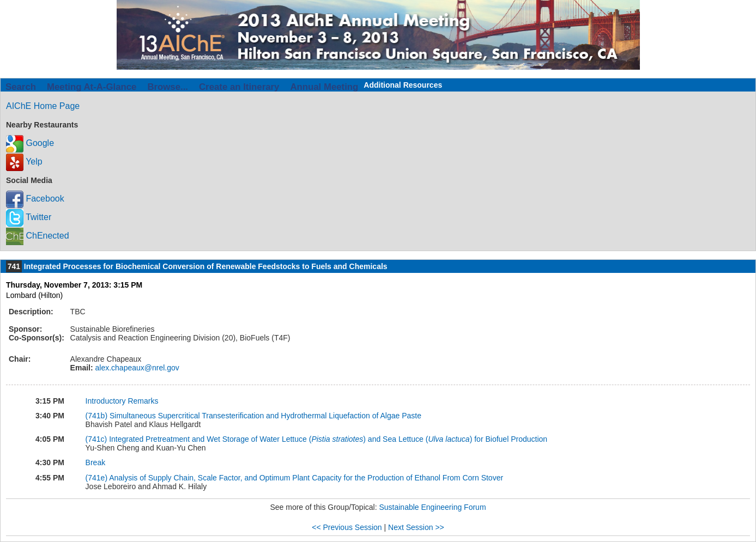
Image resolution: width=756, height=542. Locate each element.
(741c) (98, 439)
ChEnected (38, 236)
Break (96, 462)
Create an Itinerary (239, 87)
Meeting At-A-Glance (92, 87)
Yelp (24, 162)
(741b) (98, 416)
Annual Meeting (324, 87)
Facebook (35, 199)
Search (21, 87)
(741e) (98, 478)
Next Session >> (416, 527)
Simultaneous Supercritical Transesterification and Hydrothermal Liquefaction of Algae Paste (265, 416)
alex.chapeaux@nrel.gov (136, 368)
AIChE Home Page (43, 106)
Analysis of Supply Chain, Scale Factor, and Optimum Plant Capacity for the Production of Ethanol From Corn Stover (306, 478)
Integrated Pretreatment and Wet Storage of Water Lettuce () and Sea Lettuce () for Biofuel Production (328, 439)
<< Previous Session (347, 527)
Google (30, 143)
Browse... (168, 87)
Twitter (29, 217)
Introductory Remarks (122, 401)
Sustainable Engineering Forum (432, 507)
